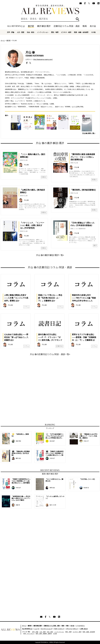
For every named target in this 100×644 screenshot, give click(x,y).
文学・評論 (11, 32)
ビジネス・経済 (66, 32)
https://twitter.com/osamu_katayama (30, 63)
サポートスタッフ (59, 629)
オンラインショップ (47, 629)
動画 (85, 26)
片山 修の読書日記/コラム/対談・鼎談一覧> (50, 354)
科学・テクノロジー (29, 634)
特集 (67, 626)
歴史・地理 (55, 32)
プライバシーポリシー (72, 629)
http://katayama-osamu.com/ (43, 59)
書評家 (31, 26)
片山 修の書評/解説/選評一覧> (50, 255)
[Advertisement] (30, 376)
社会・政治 (31, 32)
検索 (78, 19)
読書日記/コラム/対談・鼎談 (67, 26)
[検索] (50, 19)
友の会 (93, 26)
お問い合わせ (84, 629)
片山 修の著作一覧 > (89, 133)
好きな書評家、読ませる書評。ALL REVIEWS (50, 9)
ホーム (3, 40)
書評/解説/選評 (44, 26)
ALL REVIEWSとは (16, 26)
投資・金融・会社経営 (81, 32)
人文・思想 (21, 32)
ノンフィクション (43, 32)
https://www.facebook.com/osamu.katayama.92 (27, 63)
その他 (93, 32)
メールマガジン (80, 626)
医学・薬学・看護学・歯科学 (44, 634)
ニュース (37, 629)
